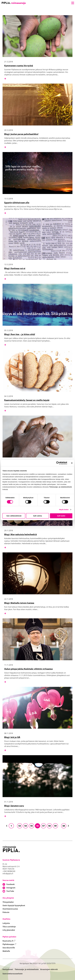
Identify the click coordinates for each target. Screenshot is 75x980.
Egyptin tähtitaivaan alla (17, 203)
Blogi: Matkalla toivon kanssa (19, 603)
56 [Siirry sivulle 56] (37, 826)
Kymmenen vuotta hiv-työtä (19, 66)
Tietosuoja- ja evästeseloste (27, 969)
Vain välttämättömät (14, 516)
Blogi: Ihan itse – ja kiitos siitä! (20, 334)
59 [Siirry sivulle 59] (55, 826)
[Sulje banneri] (72, 463)
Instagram (11, 888)
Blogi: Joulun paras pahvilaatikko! (21, 134)
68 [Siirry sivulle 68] (64, 826)
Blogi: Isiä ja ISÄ (12, 737)
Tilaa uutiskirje (9, 927)
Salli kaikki (61, 516)
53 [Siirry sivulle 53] (20, 826)
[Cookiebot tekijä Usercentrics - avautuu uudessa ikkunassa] (58, 463)
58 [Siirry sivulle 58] (49, 826)
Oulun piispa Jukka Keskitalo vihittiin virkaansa (28, 669)
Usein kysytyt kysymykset (14, 905)
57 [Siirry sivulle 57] (43, 826)
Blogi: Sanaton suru (14, 806)
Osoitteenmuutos (10, 909)
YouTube (10, 891)
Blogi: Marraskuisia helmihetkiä (21, 534)
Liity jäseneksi (9, 930)
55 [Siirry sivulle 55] (32, 826)
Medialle (6, 951)
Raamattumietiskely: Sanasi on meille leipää (27, 400)
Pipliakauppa (9, 944)
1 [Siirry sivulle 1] (11, 826)
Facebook (10, 884)
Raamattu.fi (9, 941)
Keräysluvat (8, 969)
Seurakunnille (9, 948)
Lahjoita (6, 923)
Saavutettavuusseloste (13, 974)
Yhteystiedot (8, 902)
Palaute (6, 912)
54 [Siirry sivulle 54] (26, 826)
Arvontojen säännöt (49, 969)
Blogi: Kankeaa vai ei (15, 268)
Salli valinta (38, 516)
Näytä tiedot (64, 510)
